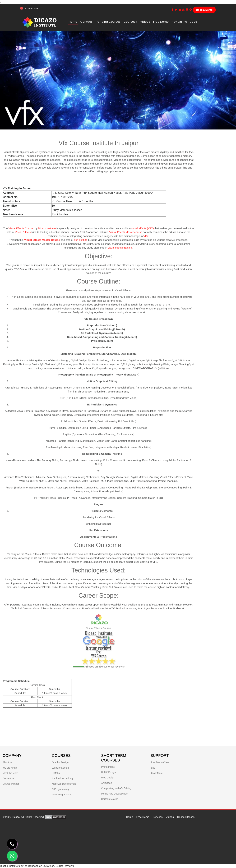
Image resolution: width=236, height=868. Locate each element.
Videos (145, 22)
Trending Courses (108, 22)
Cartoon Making (110, 799)
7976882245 (31, 8)
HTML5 (56, 773)
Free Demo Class (160, 762)
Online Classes (186, 817)
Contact (86, 22)
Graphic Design (60, 762)
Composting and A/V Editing (116, 788)
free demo (161, 22)
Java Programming (62, 795)
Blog (153, 768)
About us (7, 762)
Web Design (108, 778)
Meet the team (10, 773)
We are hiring (10, 768)
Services (158, 817)
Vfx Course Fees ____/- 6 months (72, 201)
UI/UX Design (108, 772)
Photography (108, 767)
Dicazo (16, 817)
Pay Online (179, 22)
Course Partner (11, 784)
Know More (157, 773)
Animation (107, 783)
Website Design (60, 768)
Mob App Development (64, 784)
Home (73, 22)
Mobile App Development (115, 794)
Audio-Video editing (62, 778)
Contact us (8, 778)
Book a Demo (204, 10)
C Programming (60, 789)
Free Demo (143, 817)
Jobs (194, 22)
